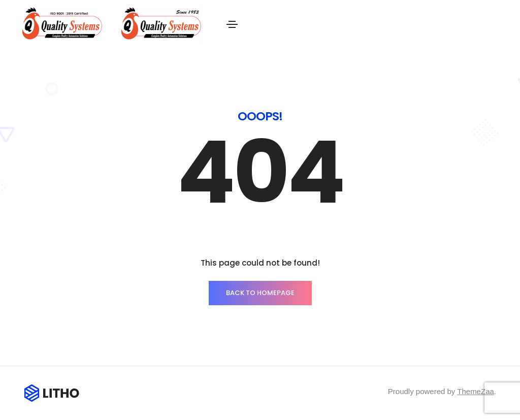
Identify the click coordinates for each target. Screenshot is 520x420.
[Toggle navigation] (232, 24)
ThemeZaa (476, 391)
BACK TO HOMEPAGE (260, 293)
